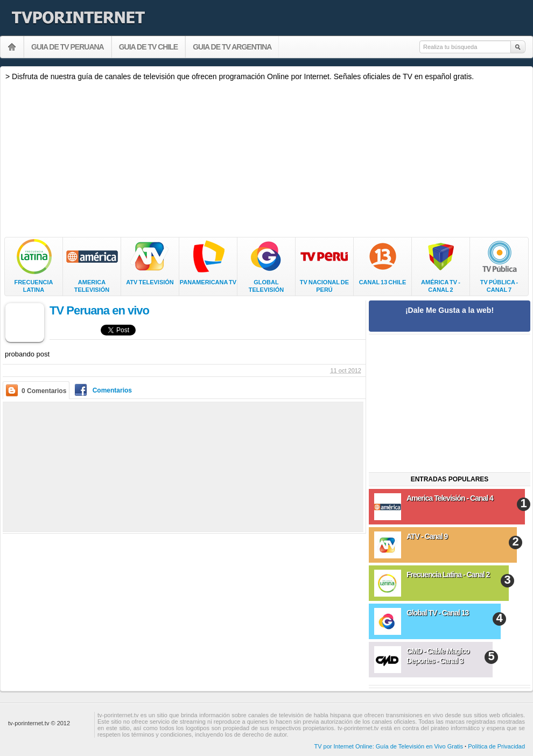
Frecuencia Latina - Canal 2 (448, 575)
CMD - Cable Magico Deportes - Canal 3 (438, 656)
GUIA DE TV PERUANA (68, 47)
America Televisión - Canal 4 (450, 498)
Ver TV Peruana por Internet (12, 47)
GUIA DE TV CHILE (149, 47)
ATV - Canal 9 (427, 536)
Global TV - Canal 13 (437, 613)
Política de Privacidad (496, 746)
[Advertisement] (266, 159)
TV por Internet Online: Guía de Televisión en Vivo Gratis (388, 746)
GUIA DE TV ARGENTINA (232, 47)
